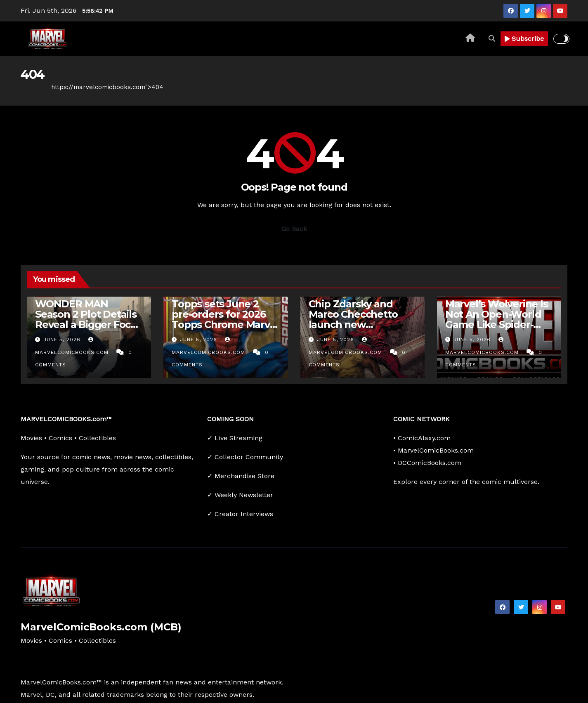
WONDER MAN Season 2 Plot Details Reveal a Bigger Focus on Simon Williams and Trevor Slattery (89, 324)
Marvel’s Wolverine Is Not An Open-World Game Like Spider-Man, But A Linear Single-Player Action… (498, 324)
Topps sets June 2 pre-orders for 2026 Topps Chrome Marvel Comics (225, 319)
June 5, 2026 (63, 340)
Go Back (294, 229)
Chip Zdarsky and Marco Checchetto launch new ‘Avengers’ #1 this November (353, 324)
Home (30, 87)
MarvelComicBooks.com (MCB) (101, 627)
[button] (492, 39)
